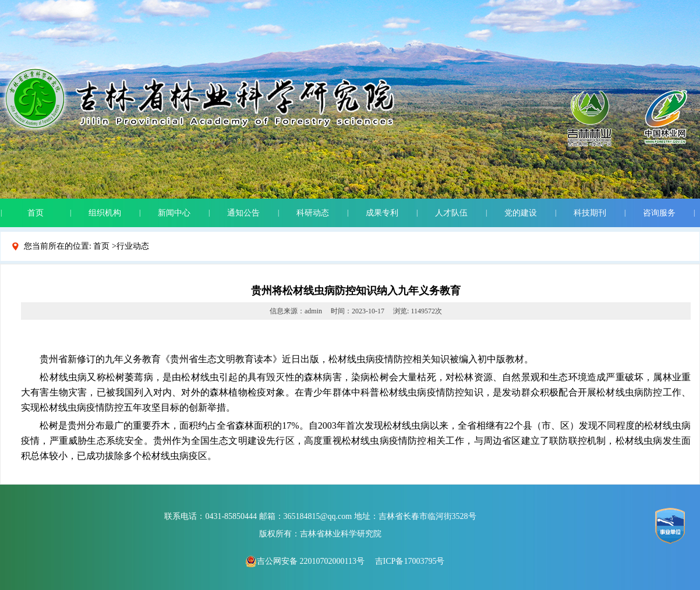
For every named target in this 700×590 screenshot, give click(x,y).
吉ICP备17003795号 (410, 561)
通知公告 (243, 213)
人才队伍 (451, 213)
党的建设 (521, 213)
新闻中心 (174, 213)
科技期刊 (590, 213)
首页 (36, 213)
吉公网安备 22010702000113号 (305, 561)
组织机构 (105, 213)
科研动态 (313, 213)
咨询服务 (659, 213)
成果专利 (382, 213)
